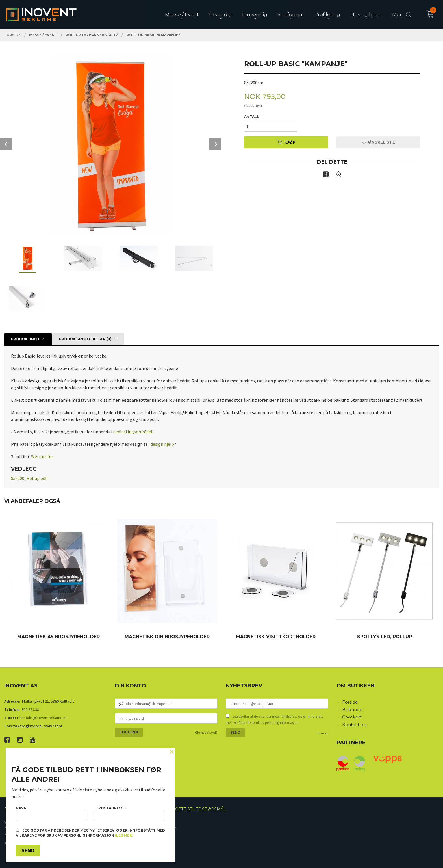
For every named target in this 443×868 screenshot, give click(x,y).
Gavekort (352, 717)
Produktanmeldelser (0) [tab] (85, 339)
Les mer (322, 733)
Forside (350, 702)
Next (215, 144)
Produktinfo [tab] (25, 339)
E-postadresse (130, 813)
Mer (397, 14)
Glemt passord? (206, 732)
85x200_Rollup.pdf (29, 478)
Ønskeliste (378, 142)
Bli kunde (352, 710)
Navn (51, 813)
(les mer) (124, 835)
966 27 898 (30, 709)
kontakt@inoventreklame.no (44, 718)
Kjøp (286, 142)
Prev (6, 144)
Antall (252, 117)
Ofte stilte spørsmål (201, 809)
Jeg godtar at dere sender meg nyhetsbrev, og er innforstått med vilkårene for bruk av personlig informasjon (274, 719)
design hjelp (162, 444)
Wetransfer (42, 456)
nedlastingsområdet (133, 432)
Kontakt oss (355, 725)
